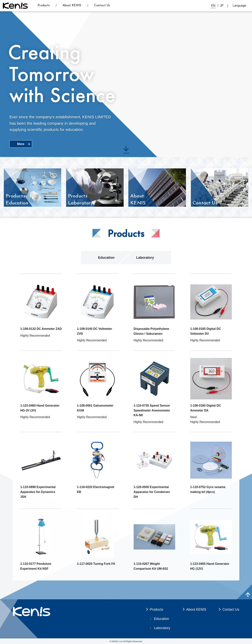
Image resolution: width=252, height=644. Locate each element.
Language (239, 6)
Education (106, 258)
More (21, 144)
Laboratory (145, 258)
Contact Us (102, 5)
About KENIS (72, 5)
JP (222, 6)
